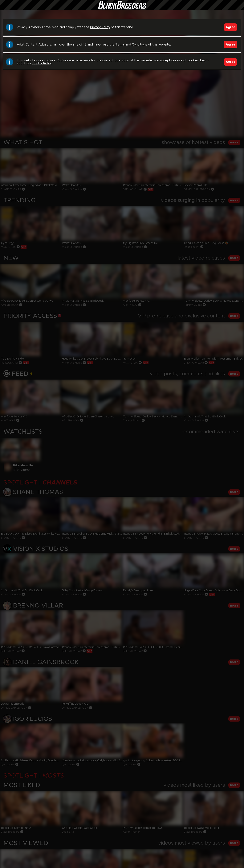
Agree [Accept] (230, 27)
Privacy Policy (100, 27)
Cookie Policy (42, 63)
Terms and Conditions (131, 45)
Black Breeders (122, 9)
